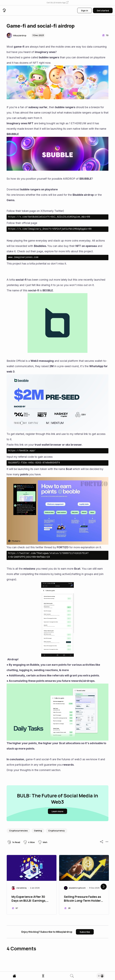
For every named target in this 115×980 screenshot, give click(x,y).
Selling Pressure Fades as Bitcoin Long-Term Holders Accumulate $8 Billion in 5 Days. (83, 899)
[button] (57, 3)
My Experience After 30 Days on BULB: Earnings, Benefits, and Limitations (30, 899)
